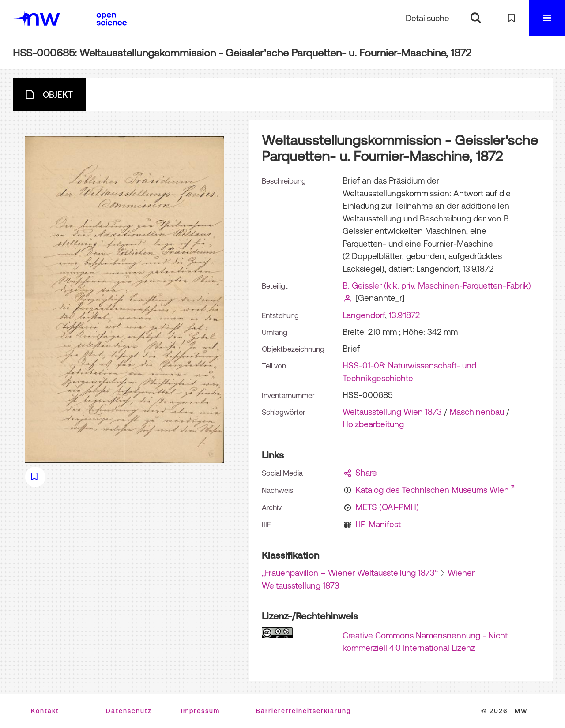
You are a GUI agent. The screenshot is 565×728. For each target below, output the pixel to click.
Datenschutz (129, 711)
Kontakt (45, 711)
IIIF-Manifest (378, 524)
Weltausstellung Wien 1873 (392, 412)
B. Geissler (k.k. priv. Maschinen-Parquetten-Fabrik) (437, 285)
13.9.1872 (404, 315)
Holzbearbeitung (373, 424)
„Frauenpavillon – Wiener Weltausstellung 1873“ (350, 573)
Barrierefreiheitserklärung (303, 711)
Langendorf (364, 315)
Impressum (200, 711)
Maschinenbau (477, 412)
